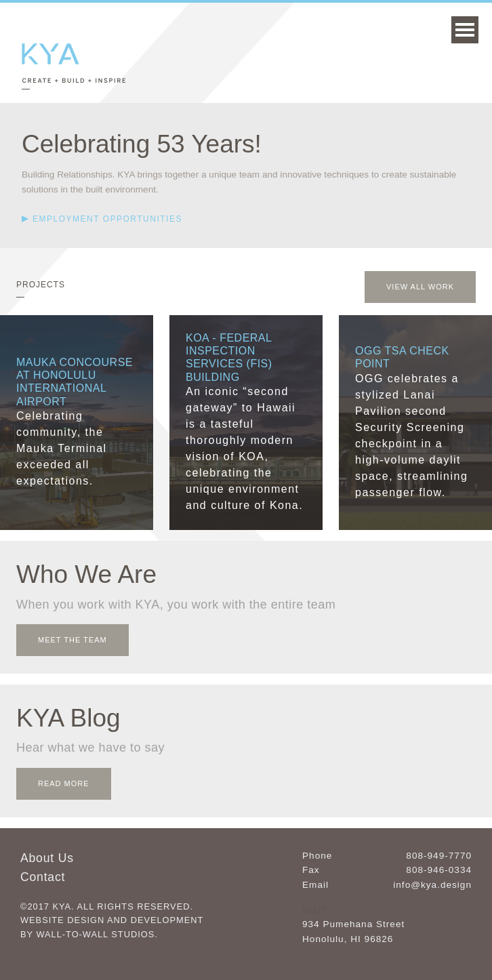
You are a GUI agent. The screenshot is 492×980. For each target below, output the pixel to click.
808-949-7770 (439, 856)
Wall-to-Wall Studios (95, 934)
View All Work (420, 287)
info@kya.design (432, 885)
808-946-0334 (439, 870)
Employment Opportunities (107, 219)
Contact (43, 877)
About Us (47, 858)
